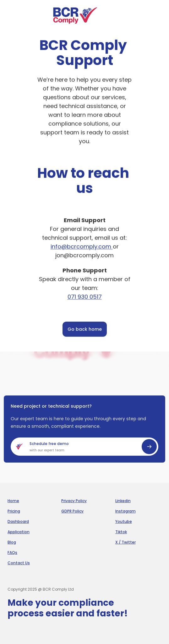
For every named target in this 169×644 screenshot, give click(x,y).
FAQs (12, 553)
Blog (12, 542)
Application (19, 532)
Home (13, 501)
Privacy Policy (74, 501)
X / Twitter (125, 542)
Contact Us (19, 563)
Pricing (14, 511)
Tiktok (121, 532)
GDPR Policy (72, 511)
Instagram (125, 511)
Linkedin (123, 501)
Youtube (124, 522)
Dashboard (18, 522)
